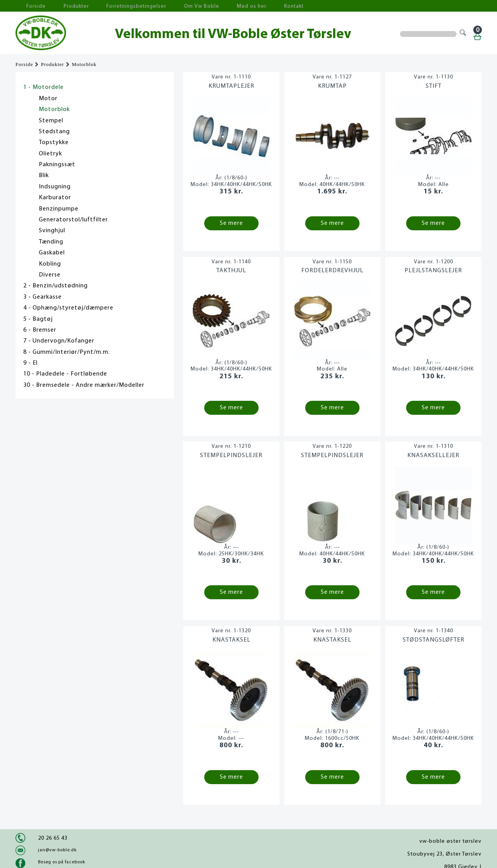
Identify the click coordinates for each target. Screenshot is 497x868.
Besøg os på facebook (62, 862)
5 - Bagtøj (38, 319)
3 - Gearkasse (43, 297)
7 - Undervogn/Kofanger (59, 341)
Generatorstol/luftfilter (73, 220)
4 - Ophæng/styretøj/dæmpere (68, 308)
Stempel (51, 121)
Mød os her (218, 6)
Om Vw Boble (175, 6)
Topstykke (54, 143)
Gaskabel (52, 253)
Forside (31, 6)
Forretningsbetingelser (118, 6)
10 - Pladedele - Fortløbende (65, 374)
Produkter (65, 6)
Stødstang (54, 132)
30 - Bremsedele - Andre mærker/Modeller (84, 385)
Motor (48, 99)
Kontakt (254, 6)
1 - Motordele (43, 87)
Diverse (50, 275)
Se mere (231, 223)
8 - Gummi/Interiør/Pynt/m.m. (67, 352)
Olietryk (50, 154)
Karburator (55, 198)
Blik (44, 176)
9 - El (30, 363)
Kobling (50, 264)
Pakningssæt (57, 165)
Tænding (51, 242)
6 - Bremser (40, 330)
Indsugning (55, 187)
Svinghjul (52, 231)
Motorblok (84, 64)
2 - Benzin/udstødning (56, 286)
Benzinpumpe (59, 209)
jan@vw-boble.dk (57, 850)
